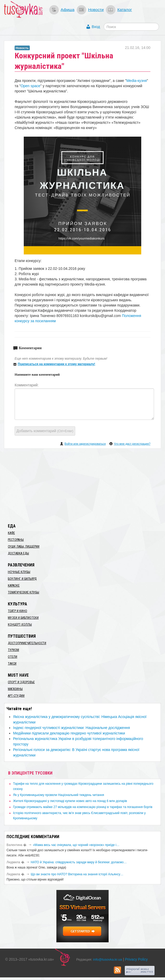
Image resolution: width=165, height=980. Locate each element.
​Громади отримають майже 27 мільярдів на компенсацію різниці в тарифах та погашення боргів (83, 807)
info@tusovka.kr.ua (108, 959)
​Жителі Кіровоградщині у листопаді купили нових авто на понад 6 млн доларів (70, 801)
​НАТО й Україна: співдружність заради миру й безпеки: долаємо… (79, 862)
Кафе (11, 533)
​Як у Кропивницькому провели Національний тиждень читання (58, 795)
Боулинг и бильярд (22, 579)
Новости (96, 10)
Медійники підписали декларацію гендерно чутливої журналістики (69, 733)
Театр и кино (17, 611)
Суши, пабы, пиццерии (24, 547)
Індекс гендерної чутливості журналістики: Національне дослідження (72, 728)
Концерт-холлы (20, 625)
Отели (13, 657)
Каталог (125, 10)
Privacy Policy (136, 959)
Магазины (15, 689)
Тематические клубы (23, 592)
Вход (96, 27)
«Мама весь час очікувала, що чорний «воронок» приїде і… (76, 845)
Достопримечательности (27, 643)
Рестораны (16, 540)
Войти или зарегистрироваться (85, 444)
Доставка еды (18, 553)
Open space (31, 86)
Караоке (14, 586)
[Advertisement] (82, 485)
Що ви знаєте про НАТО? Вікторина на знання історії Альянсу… (77, 874)
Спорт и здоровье (21, 682)
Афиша (67, 10)
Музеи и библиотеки (23, 618)
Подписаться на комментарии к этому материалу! (57, 364)
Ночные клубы (19, 572)
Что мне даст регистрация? (132, 444)
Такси (12, 664)
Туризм (13, 650)
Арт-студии (16, 696)
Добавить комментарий (45, 431)
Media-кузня (137, 81)
